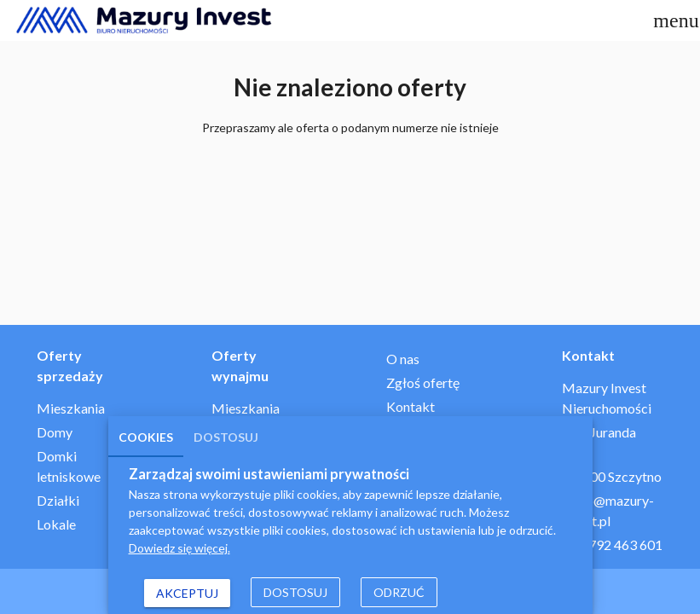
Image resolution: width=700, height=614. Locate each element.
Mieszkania (71, 408)
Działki (58, 500)
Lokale (56, 524)
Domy (55, 432)
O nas (403, 359)
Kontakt (411, 406)
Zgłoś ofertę (423, 382)
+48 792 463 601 (612, 544)
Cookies (146, 437)
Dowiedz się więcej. (179, 548)
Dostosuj (226, 437)
